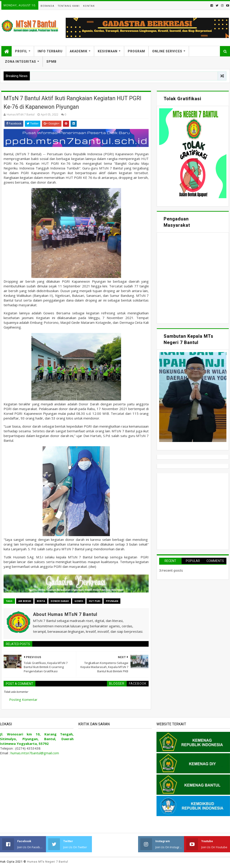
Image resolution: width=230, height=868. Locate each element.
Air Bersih (25, 601)
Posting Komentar (23, 699)
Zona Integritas (21, 62)
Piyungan (112, 601)
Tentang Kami (69, 6)
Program (136, 51)
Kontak (89, 6)
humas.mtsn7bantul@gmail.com (35, 753)
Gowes (79, 601)
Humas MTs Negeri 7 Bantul (48, 862)
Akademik (79, 51)
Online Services (167, 51)
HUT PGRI (94, 601)
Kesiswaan (108, 51)
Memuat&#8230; (193, 277)
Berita (41, 601)
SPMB (51, 62)
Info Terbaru (50, 51)
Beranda (48, 6)
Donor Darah (60, 601)
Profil (21, 51)
